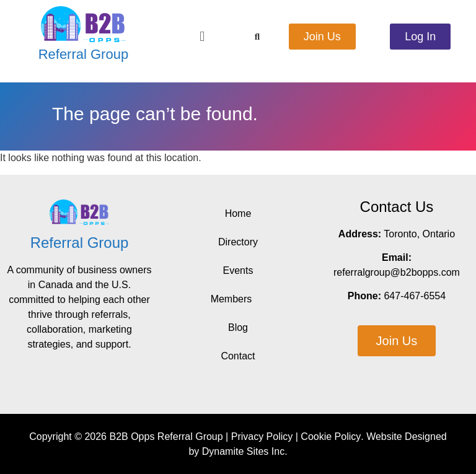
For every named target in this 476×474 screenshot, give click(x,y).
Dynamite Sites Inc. (245, 451)
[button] (202, 36)
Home (238, 213)
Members (238, 299)
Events (238, 270)
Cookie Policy (331, 437)
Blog (238, 327)
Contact (238, 356)
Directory (238, 242)
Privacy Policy (262, 437)
